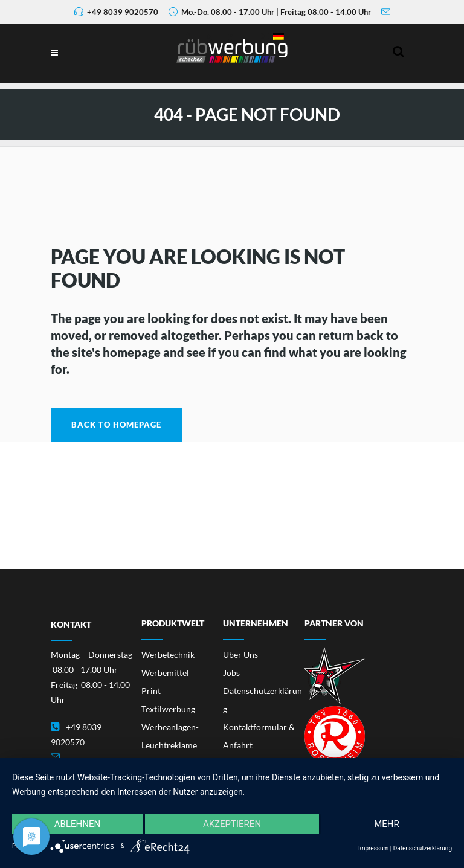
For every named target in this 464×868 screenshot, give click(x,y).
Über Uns (240, 654)
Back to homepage (116, 425)
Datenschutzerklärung (423, 848)
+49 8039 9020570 (123, 12)
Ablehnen (77, 824)
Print (151, 691)
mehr (387, 824)
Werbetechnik (168, 654)
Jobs (231, 673)
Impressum (373, 848)
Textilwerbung (168, 709)
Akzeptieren (232, 824)
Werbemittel (165, 673)
